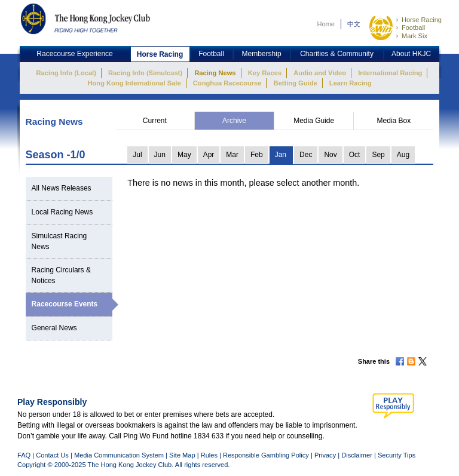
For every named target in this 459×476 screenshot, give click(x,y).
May (184, 155)
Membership (262, 54)
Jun (160, 155)
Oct (355, 155)
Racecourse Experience (74, 54)
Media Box (394, 121)
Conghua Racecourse (227, 83)
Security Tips (397, 455)
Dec (306, 155)
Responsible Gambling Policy (266, 455)
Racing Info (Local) (66, 73)
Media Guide (314, 121)
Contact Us (52, 455)
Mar (232, 155)
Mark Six (414, 36)
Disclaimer (357, 455)
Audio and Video (320, 73)
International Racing (390, 73)
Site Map (182, 455)
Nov (330, 155)
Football (413, 27)
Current (155, 121)
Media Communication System (119, 455)
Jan (281, 155)
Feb (257, 155)
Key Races (265, 73)
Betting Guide (296, 83)
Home (326, 24)
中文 (354, 24)
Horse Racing (422, 20)
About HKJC (411, 54)
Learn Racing (351, 83)
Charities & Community (337, 54)
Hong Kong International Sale (134, 83)
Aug (403, 155)
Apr (209, 155)
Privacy (325, 455)
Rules (210, 455)
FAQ (24, 455)
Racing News (215, 73)
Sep (378, 155)
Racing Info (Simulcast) (145, 73)
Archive (234, 121)
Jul (137, 155)
